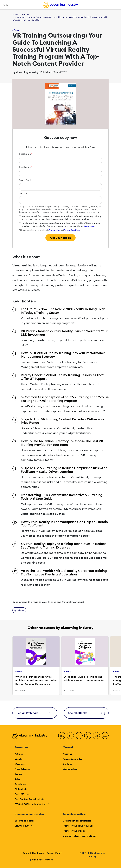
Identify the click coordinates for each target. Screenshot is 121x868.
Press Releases (22, 769)
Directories (20, 784)
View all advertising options (81, 836)
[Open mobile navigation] (5, 5)
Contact (67, 764)
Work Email (26, 180)
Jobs (17, 779)
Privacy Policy (55, 230)
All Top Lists (21, 789)
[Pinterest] (96, 736)
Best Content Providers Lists (29, 799)
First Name (26, 154)
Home (15, 14)
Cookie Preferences (42, 860)
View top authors (24, 826)
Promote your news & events (78, 826)
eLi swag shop (70, 769)
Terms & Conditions (72, 230)
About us (67, 754)
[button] (19, 610)
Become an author (24, 821)
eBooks (26, 14)
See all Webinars (35, 713)
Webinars (20, 764)
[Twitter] (70, 736)
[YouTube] (88, 736)
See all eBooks (86, 713)
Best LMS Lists (22, 794)
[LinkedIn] (79, 736)
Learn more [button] (89, 226)
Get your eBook (60, 238)
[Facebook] (62, 736)
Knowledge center (72, 759)
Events (18, 774)
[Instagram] (105, 736)
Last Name (26, 167)
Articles (19, 754)
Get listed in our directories (77, 821)
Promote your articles (74, 831)
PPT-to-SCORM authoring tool (32, 804)
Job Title (24, 193)
